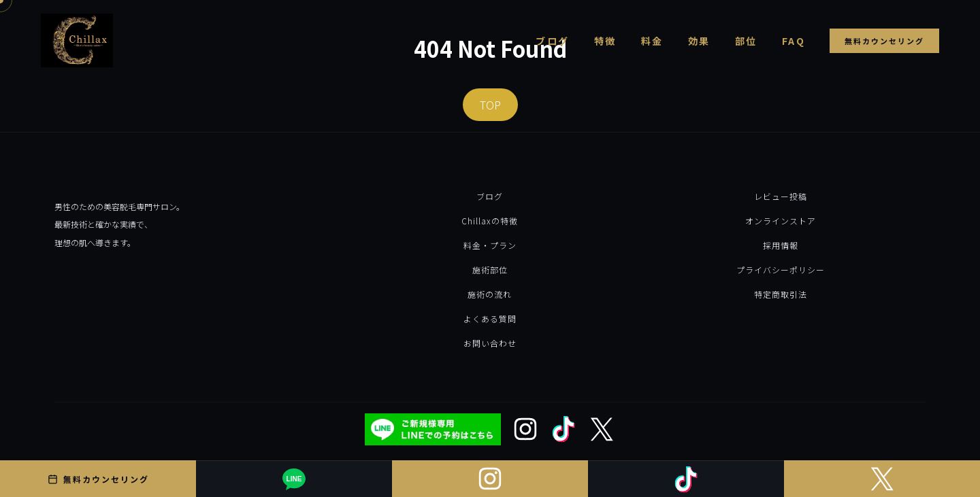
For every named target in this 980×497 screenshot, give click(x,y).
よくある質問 (490, 319)
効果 (699, 41)
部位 (746, 41)
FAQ (794, 41)
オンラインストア (781, 221)
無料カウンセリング (884, 41)
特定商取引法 (781, 294)
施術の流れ (490, 294)
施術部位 (490, 270)
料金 (652, 41)
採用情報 (781, 245)
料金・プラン (490, 245)
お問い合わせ (490, 343)
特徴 (605, 41)
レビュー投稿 (781, 196)
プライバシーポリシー (781, 270)
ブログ (553, 41)
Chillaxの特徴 (490, 221)
